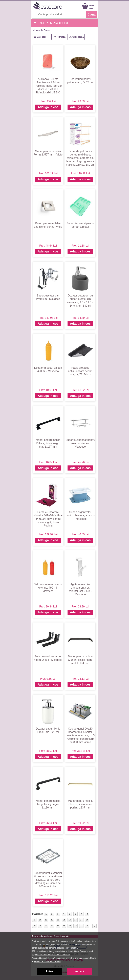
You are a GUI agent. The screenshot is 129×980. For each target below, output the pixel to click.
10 (40, 920)
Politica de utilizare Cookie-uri (47, 961)
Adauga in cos (48, 107)
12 (52, 920)
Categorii (41, 37)
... (94, 926)
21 (46, 926)
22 (52, 926)
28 (87, 926)
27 (81, 926)
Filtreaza (61, 37)
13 (58, 920)
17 (81, 920)
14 (64, 920)
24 (64, 926)
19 (34, 926)
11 (46, 920)
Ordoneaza (78, 37)
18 (87, 920)
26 (76, 926)
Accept (80, 971)
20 (40, 926)
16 (76, 920)
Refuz (49, 971)
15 (70, 920)
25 (70, 926)
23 (58, 926)
